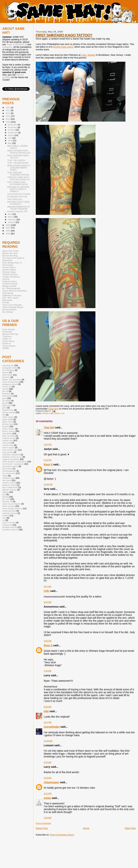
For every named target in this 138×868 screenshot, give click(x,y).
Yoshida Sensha (10, 274)
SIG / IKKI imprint (11, 298)
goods (5, 403)
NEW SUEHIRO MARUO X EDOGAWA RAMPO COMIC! (19, 168)
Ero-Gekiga (8, 312)
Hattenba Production (12, 295)
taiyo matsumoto (10, 487)
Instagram (7, 47)
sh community (9, 473)
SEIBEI (6, 348)
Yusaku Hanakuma (11, 277)
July (10, 138)
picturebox (7, 469)
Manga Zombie (9, 286)
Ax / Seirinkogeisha (11, 288)
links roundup (9, 436)
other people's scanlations (14, 462)
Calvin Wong (8, 341)
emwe (47, 798)
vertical (6, 515)
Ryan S (48, 464)
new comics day (10, 450)
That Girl (49, 428)
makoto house (9, 438)
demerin (6, 377)
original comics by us (12, 457)
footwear (6, 394)
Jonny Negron (9, 346)
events (5, 389)
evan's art (7, 386)
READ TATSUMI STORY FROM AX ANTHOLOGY (19, 152)
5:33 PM (48, 460)
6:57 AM (48, 586)
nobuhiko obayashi (11, 454)
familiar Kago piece (63, 47)
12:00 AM (48, 484)
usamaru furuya (10, 513)
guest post (7, 405)
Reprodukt (7, 300)
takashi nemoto (9, 490)
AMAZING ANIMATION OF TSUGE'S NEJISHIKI (19, 208)
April (10, 214)
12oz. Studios (88, 55)
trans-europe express (12, 508)
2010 (8, 119)
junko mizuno (9, 429)
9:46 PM (48, 641)
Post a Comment (43, 823)
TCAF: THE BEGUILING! (18, 163)
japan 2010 (8, 422)
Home (86, 828)
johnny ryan (8, 424)
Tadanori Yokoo (10, 281)
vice (63, 413)
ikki (4, 415)
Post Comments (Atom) (62, 835)
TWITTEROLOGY (15, 199)
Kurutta (6, 302)
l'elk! (47, 591)
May (10, 143)
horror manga (9, 412)
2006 (8, 231)
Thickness (7, 336)
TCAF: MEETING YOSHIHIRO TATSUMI (18, 174)
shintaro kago (48, 413)
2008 (8, 225)
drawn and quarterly (12, 379)
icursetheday (52, 727)
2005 (8, 234)
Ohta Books (8, 293)
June (10, 141)
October (12, 130)
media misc (8, 440)
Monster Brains (9, 309)
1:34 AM (48, 671)
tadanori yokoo (9, 485)
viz (4, 520)
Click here (54, 409)
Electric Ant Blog (10, 256)
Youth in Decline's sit (17, 45)
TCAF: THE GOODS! (16, 160)
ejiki (46, 711)
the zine (6, 499)
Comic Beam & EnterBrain (15, 291)
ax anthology (8, 370)
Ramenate (7, 332)
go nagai (6, 401)
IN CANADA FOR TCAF (17, 197)
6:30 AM (48, 778)
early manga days (11, 382)
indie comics (8, 417)
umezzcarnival (9, 511)
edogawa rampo (10, 384)
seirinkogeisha (9, 471)
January (12, 222)
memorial (7, 443)
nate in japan (8, 447)
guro (4, 408)
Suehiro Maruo (9, 270)
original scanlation (11, 459)
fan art (5, 391)
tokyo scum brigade (11, 504)
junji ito (6, 426)
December (13, 125)
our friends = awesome (13, 464)
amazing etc (8, 365)
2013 (8, 110)
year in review (9, 522)
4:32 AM (48, 818)
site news (7, 480)
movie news (8, 445)
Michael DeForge (10, 334)
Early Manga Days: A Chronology (12, 264)
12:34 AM (48, 741)
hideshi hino (8, 410)
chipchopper (52, 782)
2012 (8, 113)
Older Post (130, 828)
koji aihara (7, 433)
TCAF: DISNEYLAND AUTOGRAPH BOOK (18, 183)
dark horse (7, 375)
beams (5, 372)
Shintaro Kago (9, 272)
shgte (5, 476)
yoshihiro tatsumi (10, 530)
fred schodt (8, 396)
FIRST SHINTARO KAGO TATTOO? (64, 35)
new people (8, 452)
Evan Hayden (9, 329)
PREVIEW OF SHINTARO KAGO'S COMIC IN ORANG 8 (18, 189)
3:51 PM (48, 722)
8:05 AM (48, 707)
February (12, 220)
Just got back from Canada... (19, 194)
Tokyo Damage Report (13, 307)
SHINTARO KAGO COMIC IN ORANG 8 (19, 203)
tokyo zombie (9, 506)
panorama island (10, 466)
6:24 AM (48, 762)
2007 (8, 228)
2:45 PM (48, 444)
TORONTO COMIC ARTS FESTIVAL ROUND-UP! (19, 178)
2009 (8, 122)
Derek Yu (7, 343)
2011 (8, 116)
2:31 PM (48, 794)
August (11, 135)
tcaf (4, 494)
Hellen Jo (7, 339)
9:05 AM (48, 602)
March (11, 217)
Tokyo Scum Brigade (12, 305)
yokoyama (7, 525)
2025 (8, 107)
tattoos (57, 413)
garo (4, 398)
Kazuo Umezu (9, 267)
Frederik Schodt (10, 284)
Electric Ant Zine (10, 253)
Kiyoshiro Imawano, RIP (17, 211)
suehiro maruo (9, 483)
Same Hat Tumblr (11, 251)
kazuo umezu (9, 431)
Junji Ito (6, 279)
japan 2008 (8, 419)
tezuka (5, 497)
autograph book (10, 368)
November (13, 127)
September (13, 133)
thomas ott (7, 501)
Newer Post (42, 828)
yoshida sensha (10, 527)
